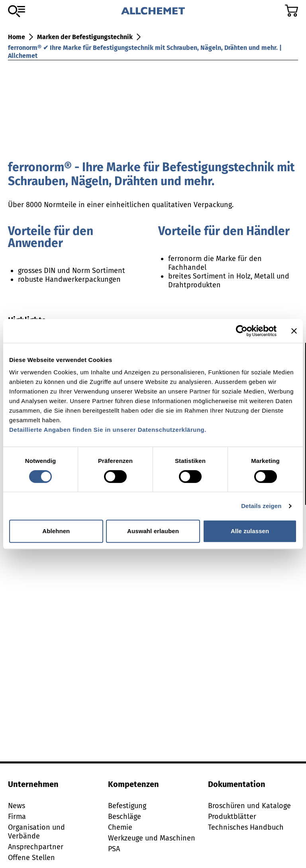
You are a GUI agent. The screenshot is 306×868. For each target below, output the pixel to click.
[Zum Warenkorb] (291, 11)
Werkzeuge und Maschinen (152, 838)
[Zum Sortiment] (17, 11)
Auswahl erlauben (153, 531)
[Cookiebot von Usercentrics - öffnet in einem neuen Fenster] (242, 331)
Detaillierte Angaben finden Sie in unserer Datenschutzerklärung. (108, 430)
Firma (17, 817)
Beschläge (125, 817)
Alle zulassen (250, 531)
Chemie (120, 827)
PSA (114, 849)
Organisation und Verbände (36, 832)
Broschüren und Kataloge (249, 806)
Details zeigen (261, 506)
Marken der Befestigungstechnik (85, 37)
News (17, 806)
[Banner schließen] (294, 331)
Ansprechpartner (36, 847)
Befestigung (127, 806)
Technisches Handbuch (246, 827)
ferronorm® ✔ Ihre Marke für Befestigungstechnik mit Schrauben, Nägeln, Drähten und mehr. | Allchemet (145, 52)
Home (17, 37)
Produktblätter (232, 817)
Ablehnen (56, 531)
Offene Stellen (31, 858)
